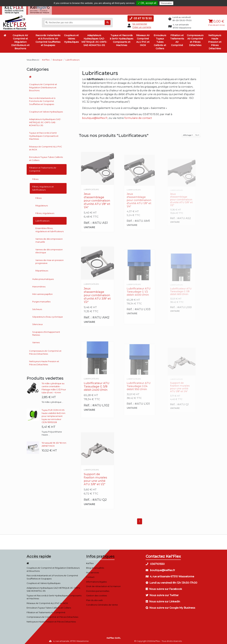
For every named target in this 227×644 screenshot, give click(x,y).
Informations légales (96, 580)
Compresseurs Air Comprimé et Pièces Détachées (195, 39)
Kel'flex (46, 59)
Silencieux (38, 323)
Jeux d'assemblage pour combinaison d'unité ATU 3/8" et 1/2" (97, 292)
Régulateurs (42, 204)
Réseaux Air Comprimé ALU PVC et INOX (143, 39)
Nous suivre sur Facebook (164, 588)
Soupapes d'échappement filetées (46, 332)
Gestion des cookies (97, 594)
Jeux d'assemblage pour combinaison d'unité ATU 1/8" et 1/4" (97, 198)
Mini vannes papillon (42, 293)
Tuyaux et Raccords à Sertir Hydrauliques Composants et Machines (122, 39)
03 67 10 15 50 (141, 17)
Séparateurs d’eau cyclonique (48, 316)
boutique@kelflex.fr (95, 117)
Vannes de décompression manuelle (49, 239)
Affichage (187, 134)
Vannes (36, 341)
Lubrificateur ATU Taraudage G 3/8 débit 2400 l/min (97, 384)
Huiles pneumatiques (43, 278)
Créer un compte (142, 26)
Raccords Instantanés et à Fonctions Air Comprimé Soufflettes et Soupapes (48, 39)
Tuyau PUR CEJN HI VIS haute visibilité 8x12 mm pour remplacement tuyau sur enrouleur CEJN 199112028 (53, 415)
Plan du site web (94, 599)
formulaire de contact (138, 117)
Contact (90, 576)
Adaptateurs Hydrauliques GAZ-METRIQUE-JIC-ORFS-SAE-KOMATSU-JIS (94, 39)
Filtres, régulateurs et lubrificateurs (43, 187)
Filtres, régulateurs (45, 212)
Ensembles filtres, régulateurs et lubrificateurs (50, 229)
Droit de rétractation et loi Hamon (103, 585)
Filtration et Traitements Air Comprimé (177, 39)
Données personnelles (98, 590)
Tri (197, 134)
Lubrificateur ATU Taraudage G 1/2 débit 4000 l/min (139, 290)
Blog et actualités (95, 567)
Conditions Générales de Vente (102, 604)
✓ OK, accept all (147, 3)
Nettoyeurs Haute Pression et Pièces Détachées (215, 41)
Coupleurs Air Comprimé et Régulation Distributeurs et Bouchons (20, 41)
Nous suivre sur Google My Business (170, 607)
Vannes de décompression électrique (49, 250)
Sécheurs (37, 308)
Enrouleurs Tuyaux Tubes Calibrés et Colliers (160, 41)
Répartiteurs (42, 270)
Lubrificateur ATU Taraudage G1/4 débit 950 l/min (139, 384)
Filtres (35, 178)
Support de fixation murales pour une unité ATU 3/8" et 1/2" (96, 476)
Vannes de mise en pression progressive (50, 260)
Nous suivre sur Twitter (162, 594)
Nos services (93, 571)
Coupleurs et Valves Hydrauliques (71, 38)
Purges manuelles (41, 300)
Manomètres (39, 285)
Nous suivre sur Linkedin (163, 600)
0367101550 (155, 563)
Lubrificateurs (42, 219)
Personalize (166, 3)
